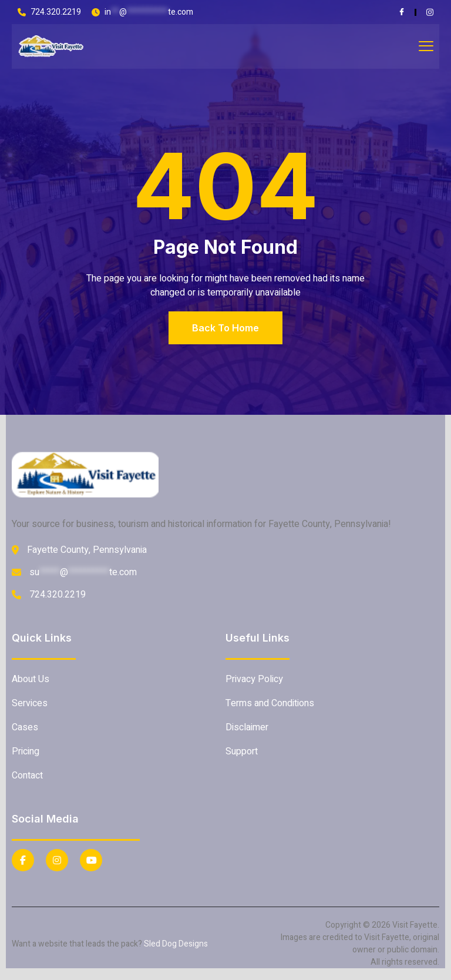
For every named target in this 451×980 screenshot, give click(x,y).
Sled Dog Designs (176, 944)
